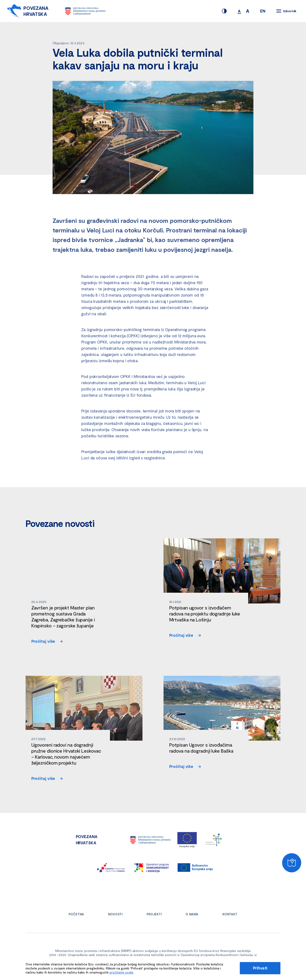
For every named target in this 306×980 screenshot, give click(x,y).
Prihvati (260, 968)
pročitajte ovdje (121, 972)
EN (263, 11)
